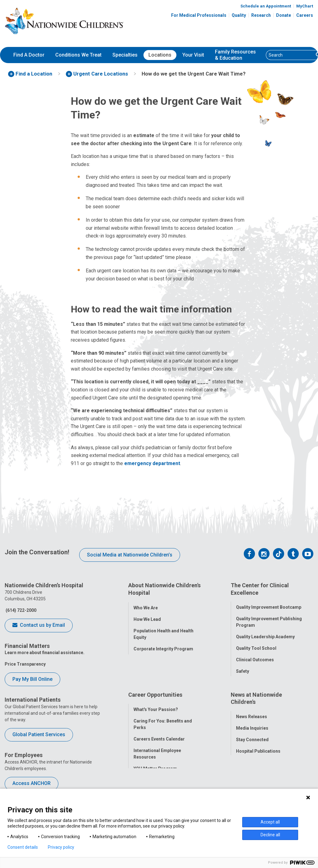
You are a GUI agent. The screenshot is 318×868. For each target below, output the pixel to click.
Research (261, 15)
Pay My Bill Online (32, 679)
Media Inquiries (252, 732)
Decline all (270, 835)
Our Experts (248, 767)
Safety (243, 668)
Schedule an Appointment (266, 6)
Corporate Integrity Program (163, 645)
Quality (239, 15)
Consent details (23, 847)
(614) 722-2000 (20, 610)
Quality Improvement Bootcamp (269, 604)
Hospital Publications (258, 755)
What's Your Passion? (156, 713)
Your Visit (193, 55)
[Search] (290, 55)
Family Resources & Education (235, 55)
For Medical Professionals (199, 15)
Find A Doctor (29, 55)
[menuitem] (29, 55)
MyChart (305, 6)
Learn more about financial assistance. (45, 653)
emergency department (152, 463)
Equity (242, 680)
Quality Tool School (256, 645)
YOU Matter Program (155, 773)
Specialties (125, 55)
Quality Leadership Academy (265, 634)
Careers (305, 15)
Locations (160, 55)
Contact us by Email (39, 626)
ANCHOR (143, 784)
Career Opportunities (155, 702)
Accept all (270, 822)
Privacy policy (61, 847)
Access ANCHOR (32, 783)
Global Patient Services (39, 734)
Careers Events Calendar (159, 743)
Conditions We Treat (78, 55)
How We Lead (147, 616)
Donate (284, 15)
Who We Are (146, 604)
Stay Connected (252, 744)
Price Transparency (25, 664)
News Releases (252, 721)
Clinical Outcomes (255, 657)
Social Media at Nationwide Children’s (130, 555)
